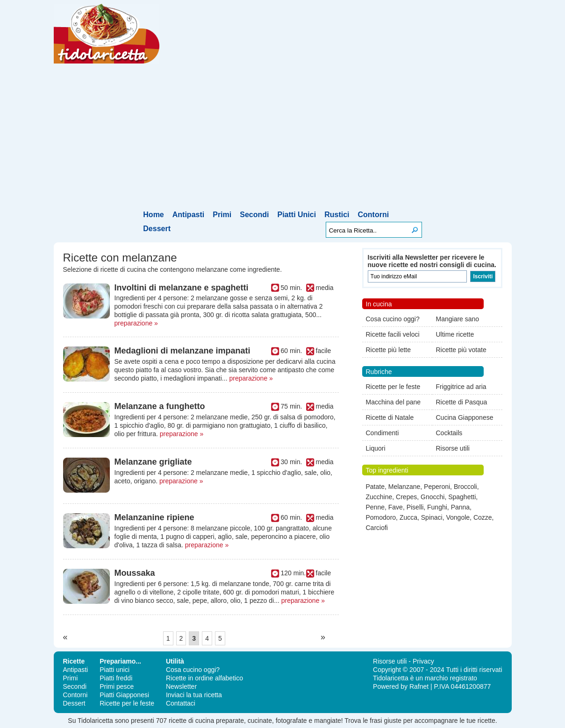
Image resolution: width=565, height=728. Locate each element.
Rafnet (419, 686)
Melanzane (404, 487)
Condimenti (383, 433)
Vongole (458, 517)
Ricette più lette (389, 350)
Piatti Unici (297, 215)
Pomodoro (381, 517)
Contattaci (181, 703)
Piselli (415, 507)
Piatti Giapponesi (124, 695)
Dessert (157, 229)
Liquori (376, 448)
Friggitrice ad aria (461, 387)
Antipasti (188, 215)
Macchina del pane (393, 402)
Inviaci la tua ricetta (194, 695)
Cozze (483, 517)
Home (153, 215)
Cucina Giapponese (465, 417)
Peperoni (437, 487)
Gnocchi (433, 497)
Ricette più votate (461, 350)
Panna (460, 507)
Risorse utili (453, 448)
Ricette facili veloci (393, 334)
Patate (375, 487)
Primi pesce (117, 686)
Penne (375, 507)
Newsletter (181, 686)
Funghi (437, 507)
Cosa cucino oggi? (393, 319)
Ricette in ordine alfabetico (204, 678)
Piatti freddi (116, 678)
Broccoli (465, 487)
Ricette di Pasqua (462, 402)
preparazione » (136, 323)
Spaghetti (462, 497)
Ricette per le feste (393, 387)
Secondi (254, 215)
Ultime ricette (455, 334)
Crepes (406, 497)
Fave (396, 507)
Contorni (374, 215)
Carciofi (377, 528)
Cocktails (449, 433)
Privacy (423, 661)
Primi (222, 215)
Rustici (337, 215)
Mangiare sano (458, 319)
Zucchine (379, 497)
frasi (376, 721)
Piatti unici (114, 670)
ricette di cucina (191, 721)
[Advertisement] (282, 139)
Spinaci (432, 517)
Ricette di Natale (390, 417)
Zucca (408, 517)
